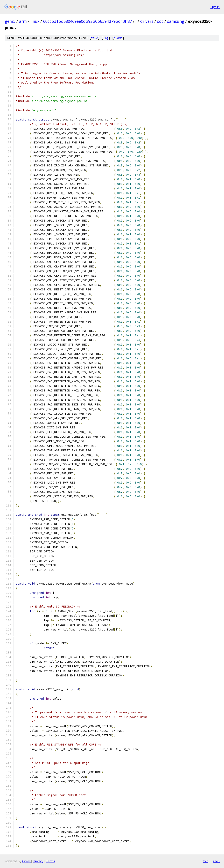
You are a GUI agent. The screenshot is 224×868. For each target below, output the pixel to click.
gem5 (10, 21)
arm (23, 21)
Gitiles (26, 861)
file (94, 38)
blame (118, 38)
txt (206, 861)
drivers (147, 21)
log (106, 38)
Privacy (38, 861)
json (216, 861)
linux (35, 21)
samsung (176, 21)
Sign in (215, 7)
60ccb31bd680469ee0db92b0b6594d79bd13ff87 (87, 21)
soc (160, 21)
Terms (51, 861)
